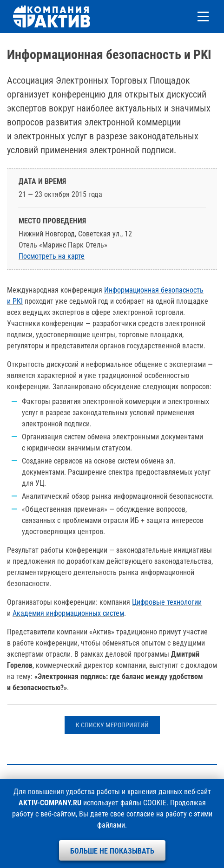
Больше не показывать (112, 851)
